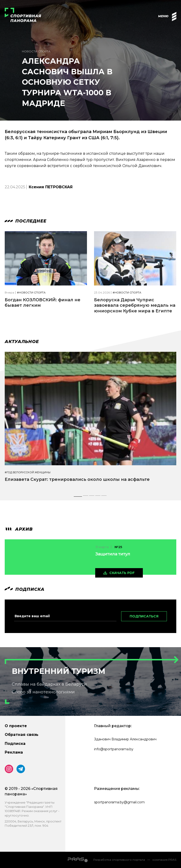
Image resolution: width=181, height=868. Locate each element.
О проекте (16, 726)
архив (19, 529)
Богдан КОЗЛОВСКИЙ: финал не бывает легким (43, 303)
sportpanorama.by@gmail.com (119, 802)
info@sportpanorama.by (114, 749)
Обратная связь (22, 735)
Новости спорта (36, 51)
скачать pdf (122, 573)
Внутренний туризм (59, 671)
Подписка (15, 744)
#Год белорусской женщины (28, 472)
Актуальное (22, 342)
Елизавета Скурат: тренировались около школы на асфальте (77, 479)
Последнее (26, 221)
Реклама (14, 752)
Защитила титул (113, 554)
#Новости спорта (31, 293)
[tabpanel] (90, 421)
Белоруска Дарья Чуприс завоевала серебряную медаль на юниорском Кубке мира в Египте (135, 305)
